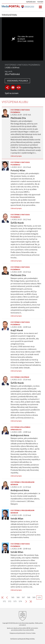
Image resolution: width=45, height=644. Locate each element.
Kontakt (40, 2)
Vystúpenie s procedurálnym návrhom (22, 483)
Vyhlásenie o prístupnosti (18, 639)
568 (29, 597)
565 (13, 597)
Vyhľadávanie (31, 2)
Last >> (29, 601)
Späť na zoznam (12, 93)
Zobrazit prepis (16, 156)
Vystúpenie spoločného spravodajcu (20, 428)
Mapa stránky (30, 639)
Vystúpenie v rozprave (20, 377)
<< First (4, 597)
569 (34, 597)
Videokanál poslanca (17, 81)
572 (10, 601)
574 (20, 601)
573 (15, 601)
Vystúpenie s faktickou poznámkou (20, 111)
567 (23, 597)
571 (4, 601)
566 (18, 597)
